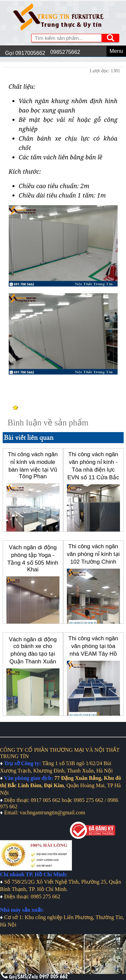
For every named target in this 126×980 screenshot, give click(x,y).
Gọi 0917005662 (25, 53)
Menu (116, 51)
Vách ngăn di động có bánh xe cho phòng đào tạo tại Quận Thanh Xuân (33, 650)
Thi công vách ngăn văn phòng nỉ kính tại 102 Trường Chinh (93, 554)
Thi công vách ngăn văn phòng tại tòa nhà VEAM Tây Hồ (93, 646)
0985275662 (65, 52)
